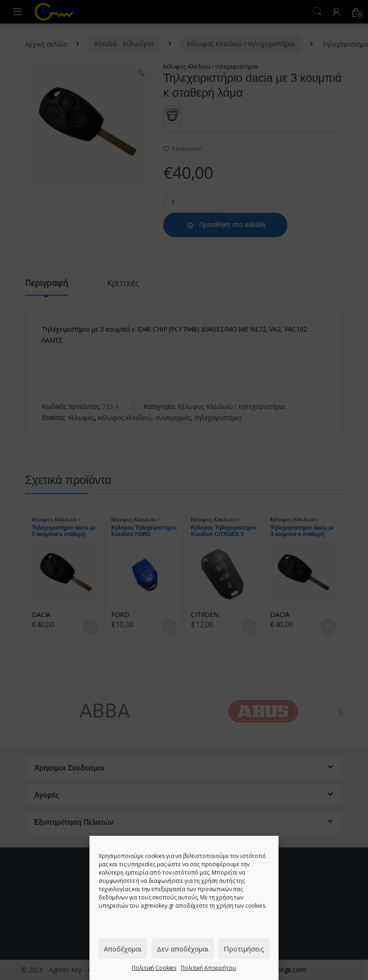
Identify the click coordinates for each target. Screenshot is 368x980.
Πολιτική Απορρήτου (208, 968)
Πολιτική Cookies (154, 968)
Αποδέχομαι (123, 949)
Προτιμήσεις (244, 949)
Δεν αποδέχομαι (183, 949)
